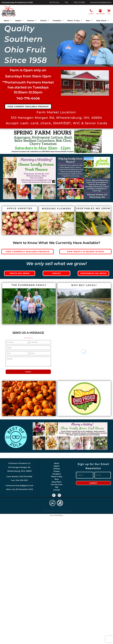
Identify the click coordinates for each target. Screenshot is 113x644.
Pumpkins (57, 474)
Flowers (57, 471)
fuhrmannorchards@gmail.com (101, 2)
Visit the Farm (57, 484)
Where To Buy (57, 477)
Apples (57, 466)
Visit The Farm (54, 2)
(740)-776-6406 (79, 2)
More (57, 479)
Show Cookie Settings (56, 515)
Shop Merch (57, 482)
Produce (57, 469)
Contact (57, 490)
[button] (8, 21)
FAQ (66, 2)
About (57, 463)
